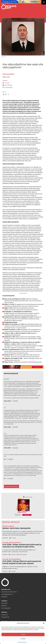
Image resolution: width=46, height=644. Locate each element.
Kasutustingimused (22, 642)
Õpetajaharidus (8, 74)
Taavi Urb (6, 77)
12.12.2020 (15, 427)
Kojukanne (5, 615)
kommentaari (8, 87)
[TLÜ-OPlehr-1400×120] (23, 367)
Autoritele (4, 603)
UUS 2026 (5, 543)
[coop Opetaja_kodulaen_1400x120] (21, 2)
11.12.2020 (15, 401)
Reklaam (4, 606)
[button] (44, 623)
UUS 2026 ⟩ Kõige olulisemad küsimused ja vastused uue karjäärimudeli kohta (22, 546)
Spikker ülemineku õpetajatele (17, 528)
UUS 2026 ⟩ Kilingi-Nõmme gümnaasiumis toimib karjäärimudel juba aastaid (22, 562)
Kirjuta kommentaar (11, 486)
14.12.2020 (10, 459)
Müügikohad (5, 617)
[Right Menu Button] (44, 2)
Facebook (4, 597)
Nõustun (23, 634)
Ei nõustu (23, 639)
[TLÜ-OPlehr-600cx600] (23, 506)
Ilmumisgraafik (6, 608)
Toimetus (4, 601)
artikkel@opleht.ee (7, 594)
